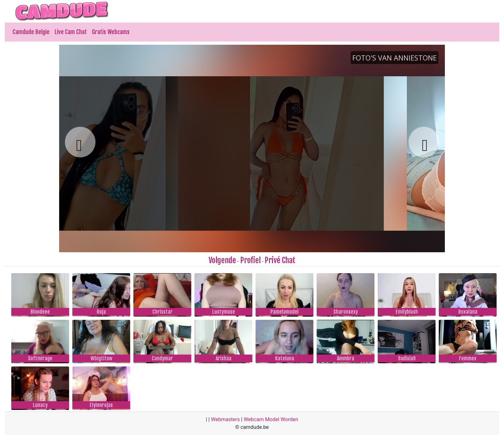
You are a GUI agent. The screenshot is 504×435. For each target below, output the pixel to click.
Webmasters (225, 419)
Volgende (222, 260)
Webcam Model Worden (271, 419)
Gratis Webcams (111, 32)
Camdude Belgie (31, 32)
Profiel (250, 260)
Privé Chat (280, 260)
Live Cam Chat (71, 32)
